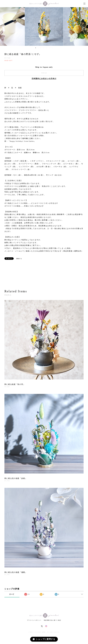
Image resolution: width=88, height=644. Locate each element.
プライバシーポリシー (34, 620)
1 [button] (36, 48)
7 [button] (45, 48)
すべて (12, 594)
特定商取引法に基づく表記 (52, 620)
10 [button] (50, 48)
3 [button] (39, 48)
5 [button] (42, 48)
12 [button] (53, 48)
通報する (19, 259)
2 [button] (37, 48)
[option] (44, 26)
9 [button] (48, 48)
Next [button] (84, 26)
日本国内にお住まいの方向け (44, 79)
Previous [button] (4, 26)
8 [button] (47, 48)
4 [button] (40, 48)
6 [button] (43, 48)
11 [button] (51, 48)
